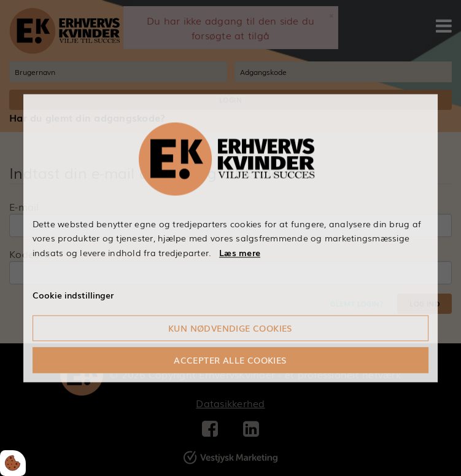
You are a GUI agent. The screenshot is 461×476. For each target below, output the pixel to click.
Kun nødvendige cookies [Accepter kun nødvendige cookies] (230, 328)
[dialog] (231, 238)
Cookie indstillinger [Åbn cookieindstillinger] (73, 295)
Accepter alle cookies (230, 360)
